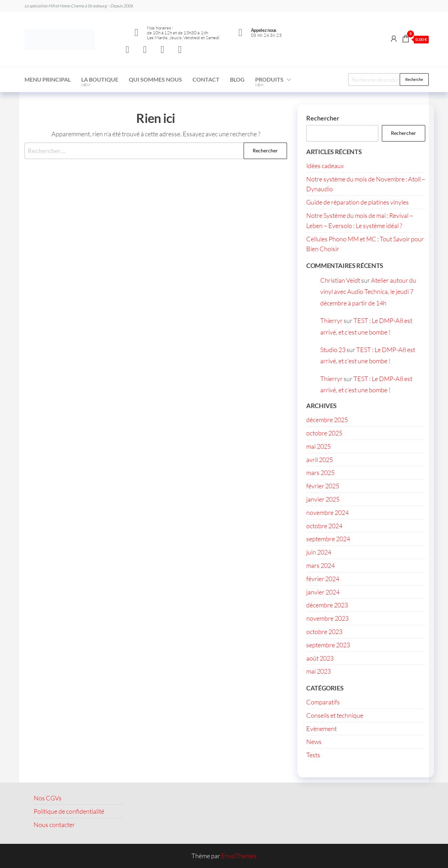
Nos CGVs (48, 798)
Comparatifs (323, 702)
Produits (269, 82)
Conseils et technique (335, 715)
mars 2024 (320, 565)
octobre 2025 (324, 433)
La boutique (100, 82)
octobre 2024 (324, 526)
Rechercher (323, 118)
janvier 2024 (323, 592)
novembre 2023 (327, 618)
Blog (237, 79)
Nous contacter (54, 825)
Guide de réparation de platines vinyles (358, 202)
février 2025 (323, 486)
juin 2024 (319, 552)
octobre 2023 (324, 632)
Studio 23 (333, 350)
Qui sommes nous (155, 79)
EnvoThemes (239, 856)
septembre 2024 (328, 539)
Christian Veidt (340, 280)
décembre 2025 (327, 420)
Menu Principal (48, 79)
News (314, 742)
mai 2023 (318, 671)
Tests (313, 755)
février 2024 (323, 579)
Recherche (414, 79)
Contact (206, 79)
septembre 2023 (328, 645)
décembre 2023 (327, 605)
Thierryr (331, 321)
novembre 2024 (327, 512)
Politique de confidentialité (69, 811)
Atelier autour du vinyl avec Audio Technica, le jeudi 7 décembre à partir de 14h (368, 292)
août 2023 (320, 658)
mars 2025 (320, 473)
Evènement (321, 729)
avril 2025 (320, 460)
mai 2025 (318, 446)
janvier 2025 (323, 499)
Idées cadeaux (325, 166)
